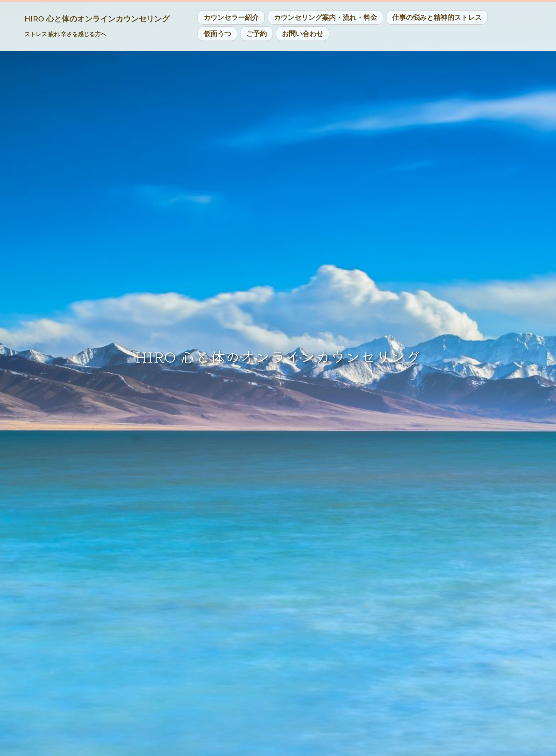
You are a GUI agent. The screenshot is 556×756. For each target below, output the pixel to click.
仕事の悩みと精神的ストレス (437, 17)
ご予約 (257, 34)
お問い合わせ (303, 34)
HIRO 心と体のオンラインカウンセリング (97, 19)
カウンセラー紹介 (231, 17)
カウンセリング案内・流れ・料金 (325, 17)
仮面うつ (217, 34)
